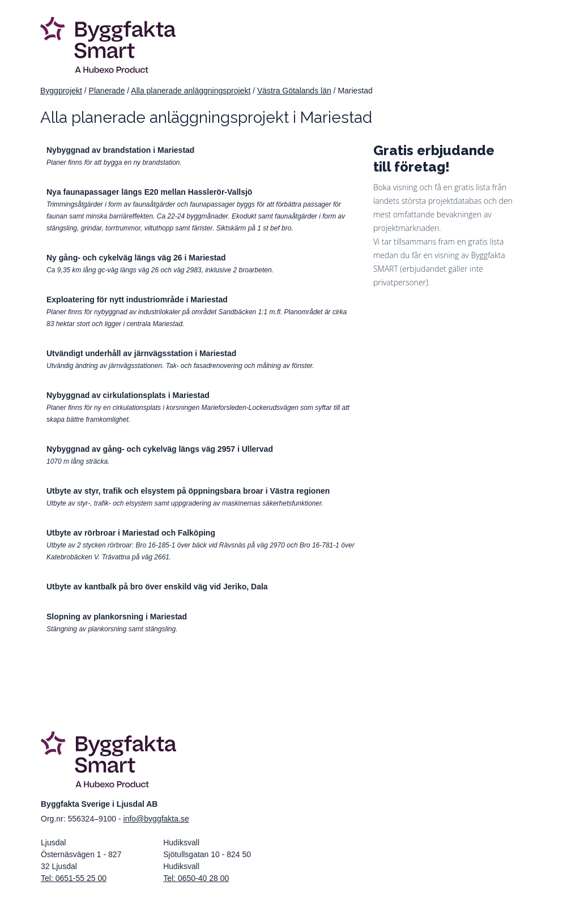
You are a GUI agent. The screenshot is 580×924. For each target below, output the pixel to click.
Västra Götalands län (294, 91)
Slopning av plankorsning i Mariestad (117, 617)
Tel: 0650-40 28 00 (196, 878)
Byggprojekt (61, 91)
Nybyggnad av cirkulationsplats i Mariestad (128, 395)
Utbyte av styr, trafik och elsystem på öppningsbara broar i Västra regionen (188, 491)
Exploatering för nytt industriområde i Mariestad (137, 300)
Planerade (107, 91)
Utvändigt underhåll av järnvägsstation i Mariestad (141, 353)
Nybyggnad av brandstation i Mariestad (120, 150)
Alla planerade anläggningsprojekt (191, 91)
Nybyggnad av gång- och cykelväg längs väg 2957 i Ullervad (160, 449)
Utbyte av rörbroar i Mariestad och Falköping (131, 533)
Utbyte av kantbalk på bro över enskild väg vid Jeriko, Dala (157, 587)
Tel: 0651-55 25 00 (74, 878)
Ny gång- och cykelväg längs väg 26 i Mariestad (136, 258)
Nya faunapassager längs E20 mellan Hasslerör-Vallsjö (149, 192)
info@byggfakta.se (156, 819)
